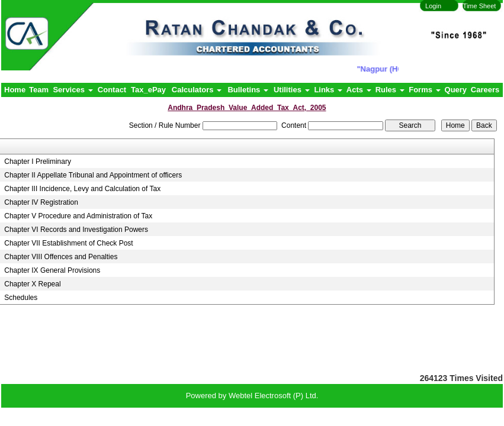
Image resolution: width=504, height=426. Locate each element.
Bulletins (248, 90)
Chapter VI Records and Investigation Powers (76, 230)
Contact (112, 90)
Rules (390, 90)
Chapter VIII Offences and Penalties (61, 257)
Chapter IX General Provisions (52, 270)
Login (433, 6)
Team (39, 90)
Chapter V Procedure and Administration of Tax (78, 216)
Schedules (21, 298)
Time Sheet (480, 6)
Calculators (197, 90)
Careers (485, 90)
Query (456, 90)
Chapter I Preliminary (38, 162)
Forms (424, 90)
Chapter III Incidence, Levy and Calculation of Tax (82, 189)
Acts (359, 90)
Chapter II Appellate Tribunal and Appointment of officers (93, 175)
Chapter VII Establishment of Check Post (68, 243)
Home (15, 90)
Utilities (292, 90)
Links (328, 90)
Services (73, 90)
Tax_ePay (148, 90)
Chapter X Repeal (32, 284)
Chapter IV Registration (41, 202)
